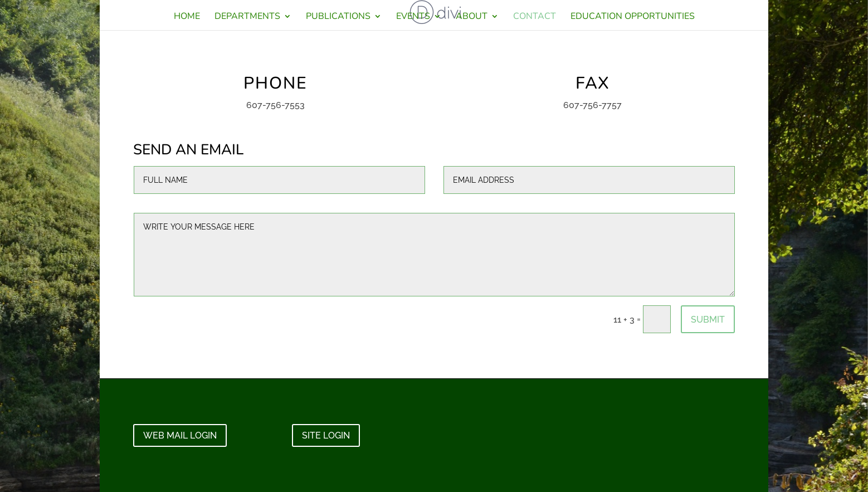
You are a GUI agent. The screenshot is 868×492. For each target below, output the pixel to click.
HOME (187, 17)
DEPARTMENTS (247, 17)
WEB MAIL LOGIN (180, 435)
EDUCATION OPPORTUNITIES (633, 17)
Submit (708, 320)
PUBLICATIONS (338, 17)
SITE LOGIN (326, 435)
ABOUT (472, 17)
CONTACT (535, 17)
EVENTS (413, 17)
